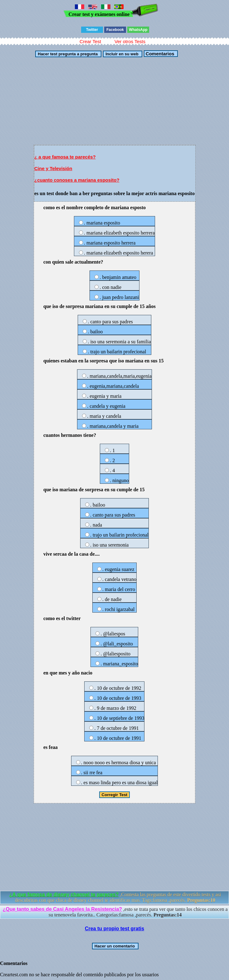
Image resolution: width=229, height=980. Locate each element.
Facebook (115, 30)
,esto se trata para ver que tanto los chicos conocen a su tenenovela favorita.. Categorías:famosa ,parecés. (115, 912)
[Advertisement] (114, 101)
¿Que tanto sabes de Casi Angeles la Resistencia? (62, 909)
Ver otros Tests (130, 41)
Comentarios (159, 54)
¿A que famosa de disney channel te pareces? (64, 894)
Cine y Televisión (53, 168)
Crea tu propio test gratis (114, 929)
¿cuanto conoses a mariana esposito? (77, 180)
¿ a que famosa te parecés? (65, 157)
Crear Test (90, 41)
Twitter (92, 30)
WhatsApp (138, 30)
